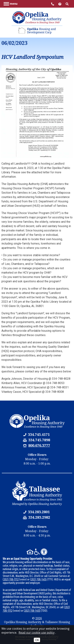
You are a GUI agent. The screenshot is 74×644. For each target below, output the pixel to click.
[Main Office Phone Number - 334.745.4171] (53, 4)
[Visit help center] (60, 4)
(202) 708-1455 (38, 579)
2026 (39, 618)
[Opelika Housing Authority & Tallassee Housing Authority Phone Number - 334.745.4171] (39, 434)
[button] (11, 4)
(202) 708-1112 (11, 579)
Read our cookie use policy (37, 633)
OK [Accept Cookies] (37, 640)
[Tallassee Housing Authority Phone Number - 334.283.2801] (39, 512)
